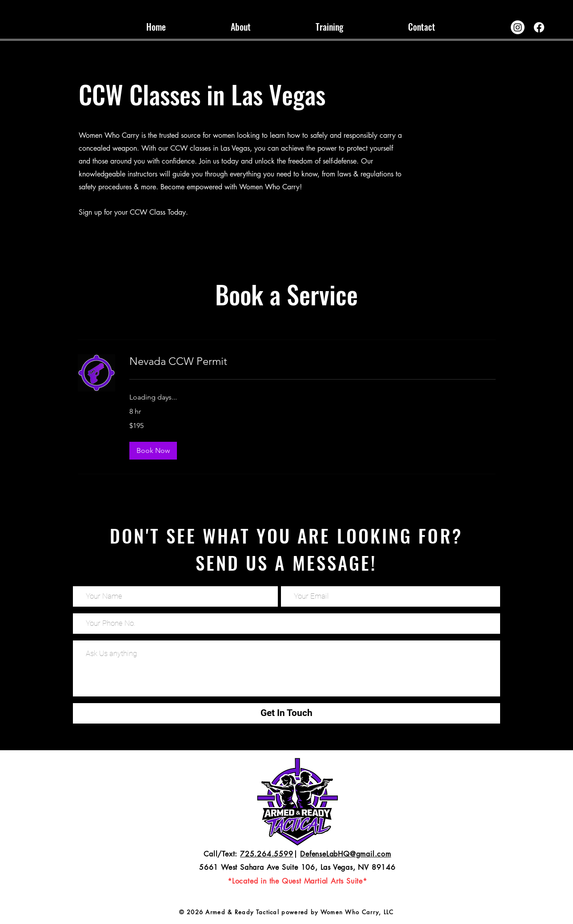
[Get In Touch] (286, 713)
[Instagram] (518, 27)
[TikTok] (14, 14)
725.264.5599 (267, 854)
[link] (313, 361)
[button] (153, 451)
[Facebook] (539, 27)
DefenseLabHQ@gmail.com (346, 854)
